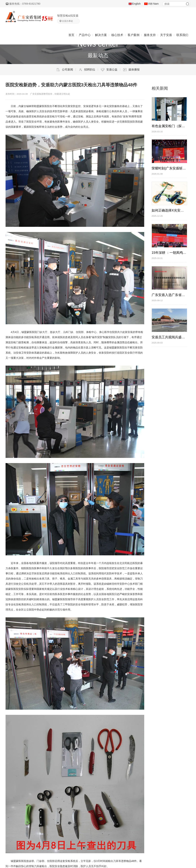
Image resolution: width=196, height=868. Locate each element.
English (136, 4)
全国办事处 (67, 21)
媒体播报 (131, 70)
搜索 (187, 4)
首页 (71, 35)
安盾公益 (109, 70)
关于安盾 (166, 35)
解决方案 (101, 35)
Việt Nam (153, 4)
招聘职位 (87, 70)
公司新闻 (65, 70)
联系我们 (182, 35)
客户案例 (134, 35)
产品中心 (85, 35)
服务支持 (150, 35)
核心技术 (117, 35)
